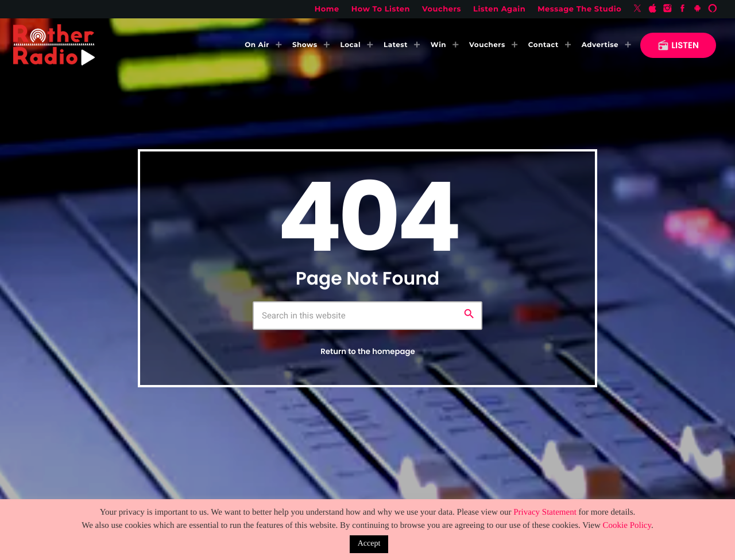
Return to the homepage (367, 351)
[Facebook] (683, 9)
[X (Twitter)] (637, 9)
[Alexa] (713, 9)
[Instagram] (668, 9)
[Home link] (54, 45)
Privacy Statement (545, 512)
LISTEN (678, 46)
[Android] (698, 9)
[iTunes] (652, 9)
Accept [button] (369, 544)
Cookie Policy (627, 526)
